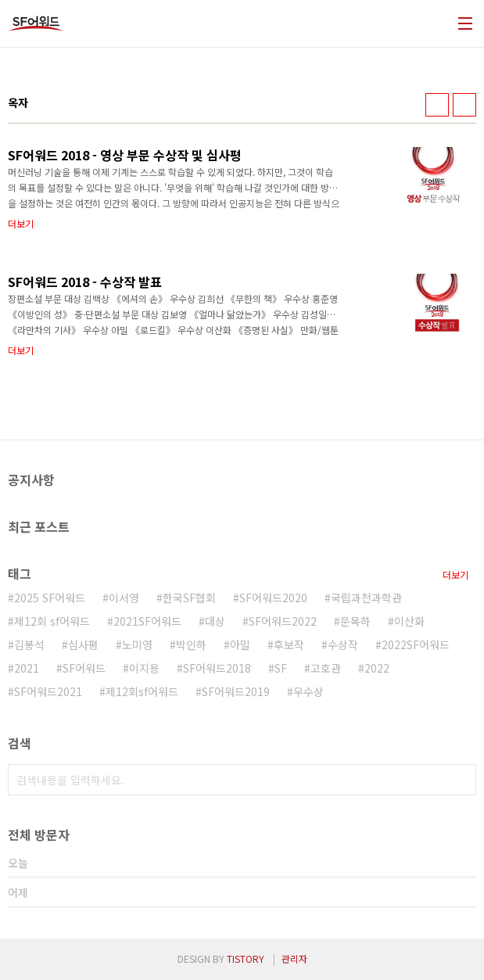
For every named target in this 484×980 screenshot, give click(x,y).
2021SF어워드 (147, 621)
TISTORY (246, 958)
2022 (377, 668)
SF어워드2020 (273, 598)
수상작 (343, 644)
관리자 (294, 958)
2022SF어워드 (416, 644)
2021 (27, 668)
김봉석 (29, 644)
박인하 (191, 644)
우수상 (308, 691)
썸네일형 (437, 105)
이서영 (124, 598)
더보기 (455, 574)
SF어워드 (84, 668)
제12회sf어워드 (142, 691)
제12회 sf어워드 (52, 621)
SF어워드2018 (217, 668)
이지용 (144, 668)
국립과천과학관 (366, 598)
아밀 (240, 644)
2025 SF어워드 (50, 598)
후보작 (289, 644)
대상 (215, 621)
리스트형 (464, 105)
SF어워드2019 (236, 691)
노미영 (137, 644)
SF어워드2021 (48, 691)
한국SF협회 (189, 598)
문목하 (355, 621)
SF (281, 668)
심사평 (83, 644)
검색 (461, 780)
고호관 (326, 668)
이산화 (409, 621)
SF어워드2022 (283, 621)
